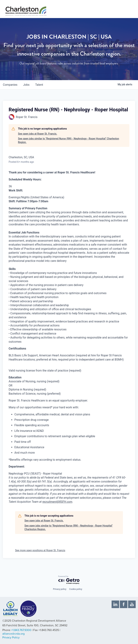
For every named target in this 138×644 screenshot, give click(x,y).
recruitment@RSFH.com (57, 502)
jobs (26, 85)
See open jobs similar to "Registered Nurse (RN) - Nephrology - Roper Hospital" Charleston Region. (69, 140)
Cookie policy (76, 589)
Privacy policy (60, 589)
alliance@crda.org (13, 634)
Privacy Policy (11, 638)
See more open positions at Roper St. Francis (40, 550)
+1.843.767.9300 (21, 630)
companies (10, 85)
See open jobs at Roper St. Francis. (38, 134)
